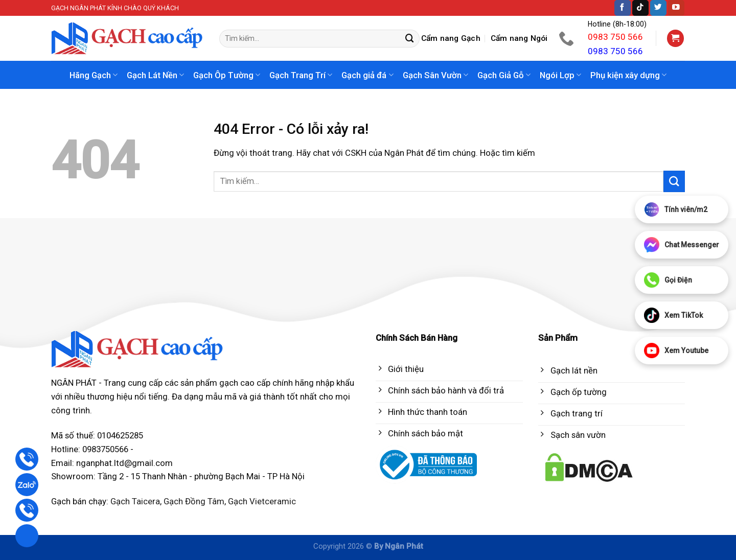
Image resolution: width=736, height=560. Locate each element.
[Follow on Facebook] (623, 8)
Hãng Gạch (94, 75)
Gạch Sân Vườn (435, 75)
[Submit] (410, 39)
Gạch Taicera (135, 501)
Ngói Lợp (560, 75)
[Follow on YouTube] (676, 8)
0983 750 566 (615, 37)
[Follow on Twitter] (658, 8)
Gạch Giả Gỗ (504, 75)
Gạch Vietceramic (262, 501)
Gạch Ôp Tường (227, 75)
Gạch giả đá (367, 75)
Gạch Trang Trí (301, 75)
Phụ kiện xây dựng (628, 75)
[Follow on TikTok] (640, 8)
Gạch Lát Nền (155, 75)
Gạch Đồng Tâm (194, 501)
